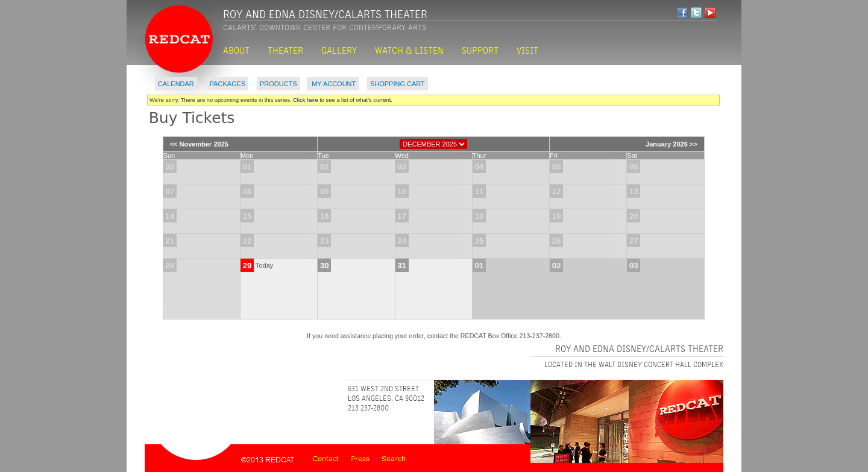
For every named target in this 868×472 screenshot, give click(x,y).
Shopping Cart (398, 84)
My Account (333, 84)
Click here (306, 100)
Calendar (176, 84)
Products (278, 84)
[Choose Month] (433, 144)
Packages (228, 84)
